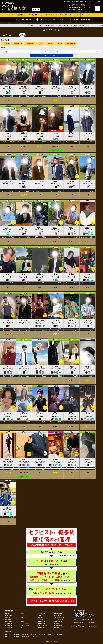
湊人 (72, 413)
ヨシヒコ (40, 320)
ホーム (14, 15)
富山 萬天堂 (34, 634)
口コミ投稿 (52, 19)
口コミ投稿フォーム (58, 620)
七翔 (72, 367)
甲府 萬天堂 (25, 634)
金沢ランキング (41, 622)
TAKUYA (40, 181)
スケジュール (53, 15)
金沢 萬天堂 (51, 634)
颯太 (40, 87)
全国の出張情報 (25, 625)
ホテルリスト (17, 19)
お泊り (41, 43)
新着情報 (23, 622)
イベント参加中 (71, 43)
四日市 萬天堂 (34, 636)
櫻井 (8, 459)
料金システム (33, 19)
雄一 (24, 367)
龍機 (72, 274)
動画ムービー (24, 618)
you (8, 133)
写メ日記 (27, 15)
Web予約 (25, 19)
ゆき (88, 459)
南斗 (72, 320)
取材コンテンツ (25, 627)
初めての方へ (8, 614)
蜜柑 (88, 228)
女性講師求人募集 (85, 19)
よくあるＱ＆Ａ (25, 620)
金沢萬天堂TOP (57, 616)
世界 (24, 413)
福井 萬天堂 (42, 634)
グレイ (8, 274)
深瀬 (72, 459)
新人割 (60, 43)
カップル (7, 43)
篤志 (56, 459)
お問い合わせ (61, 19)
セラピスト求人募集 (72, 19)
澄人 (72, 133)
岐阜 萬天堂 (59, 634)
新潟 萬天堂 (8, 634)
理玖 (72, 228)
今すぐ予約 (56, 150)
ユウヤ (24, 320)
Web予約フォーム (58, 622)
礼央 (8, 413)
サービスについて (9, 616)
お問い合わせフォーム (59, 618)
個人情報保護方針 (58, 625)
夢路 (8, 181)
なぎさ (56, 320)
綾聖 (56, 228)
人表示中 (6, 35)
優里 (40, 274)
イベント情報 (24, 623)
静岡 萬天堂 (8, 636)
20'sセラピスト (64, 15)
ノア (88, 274)
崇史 (56, 181)
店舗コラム (40, 616)
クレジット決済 (43, 19)
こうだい (56, 367)
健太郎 (56, 87)
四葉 (24, 133)
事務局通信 (56, 627)
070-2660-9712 (78, 5)
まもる (88, 320)
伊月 (56, 413)
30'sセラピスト (75, 15)
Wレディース (31, 43)
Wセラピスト (18, 43)
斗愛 (8, 367)
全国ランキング (41, 623)
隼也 (40, 413)
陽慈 (88, 367)
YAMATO (88, 133)
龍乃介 (88, 87)
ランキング (44, 15)
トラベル (51, 43)
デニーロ (40, 133)
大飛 (8, 228)
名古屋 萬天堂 (26, 636)
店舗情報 (20, 15)
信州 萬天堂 (16, 634)
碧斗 (40, 228)
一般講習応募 (41, 627)
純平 (24, 228)
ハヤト (8, 87)
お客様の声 (35, 15)
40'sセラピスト (86, 15)
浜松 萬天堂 (16, 636)
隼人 (72, 87)
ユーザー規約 (41, 620)
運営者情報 (56, 623)
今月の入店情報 (9, 622)
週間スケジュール (9, 620)
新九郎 (24, 87)
